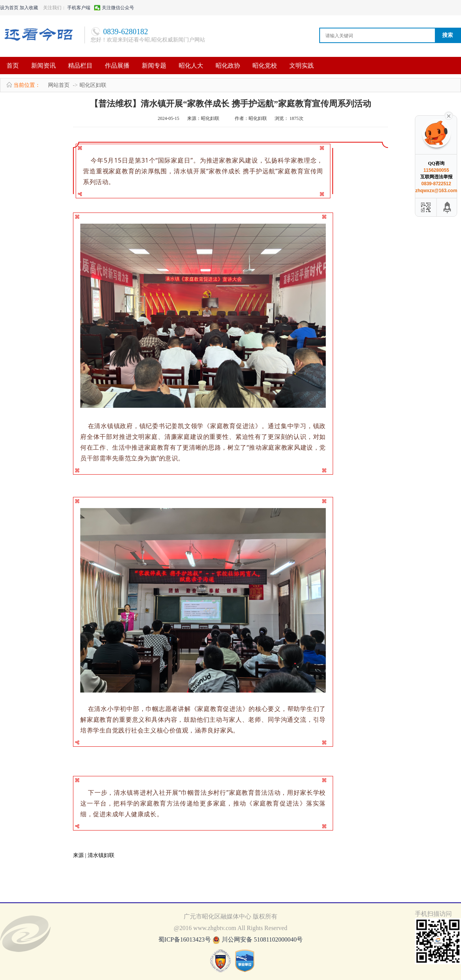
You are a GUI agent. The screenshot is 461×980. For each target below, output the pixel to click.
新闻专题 (154, 66)
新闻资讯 (43, 66)
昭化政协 (228, 66)
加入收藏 (29, 8)
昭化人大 (191, 66)
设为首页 (9, 8)
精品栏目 (80, 66)
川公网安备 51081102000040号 (262, 939)
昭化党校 (265, 66)
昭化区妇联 (93, 85)
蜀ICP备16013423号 (185, 939)
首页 (13, 66)
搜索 (448, 35)
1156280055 (436, 170)
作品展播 (117, 66)
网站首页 (59, 85)
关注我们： (55, 8)
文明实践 (302, 66)
